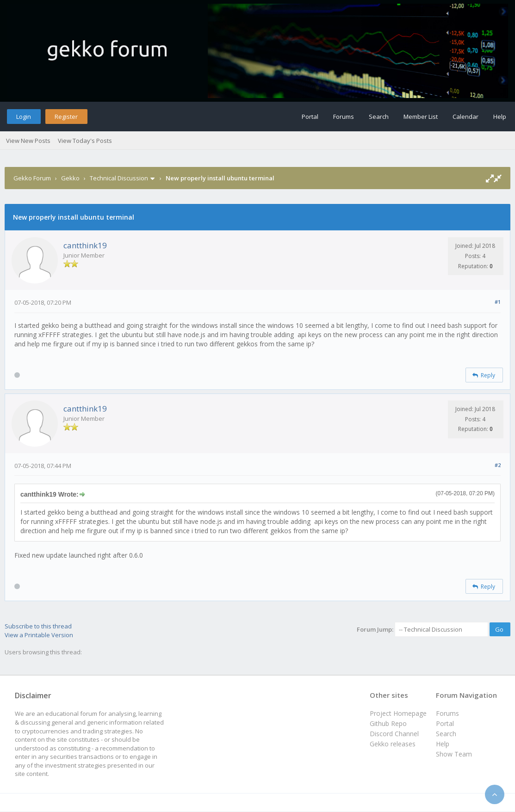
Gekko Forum (32, 178)
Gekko (70, 178)
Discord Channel (394, 734)
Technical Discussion (119, 178)
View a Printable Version (39, 635)
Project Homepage (398, 713)
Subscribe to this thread (38, 626)
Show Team (454, 754)
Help (500, 117)
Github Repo (388, 723)
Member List (421, 117)
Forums (344, 117)
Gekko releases (393, 744)
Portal (310, 117)
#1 (498, 302)
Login (24, 117)
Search (379, 117)
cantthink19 (85, 245)
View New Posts (28, 141)
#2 (498, 465)
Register (66, 117)
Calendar (465, 117)
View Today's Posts (85, 141)
